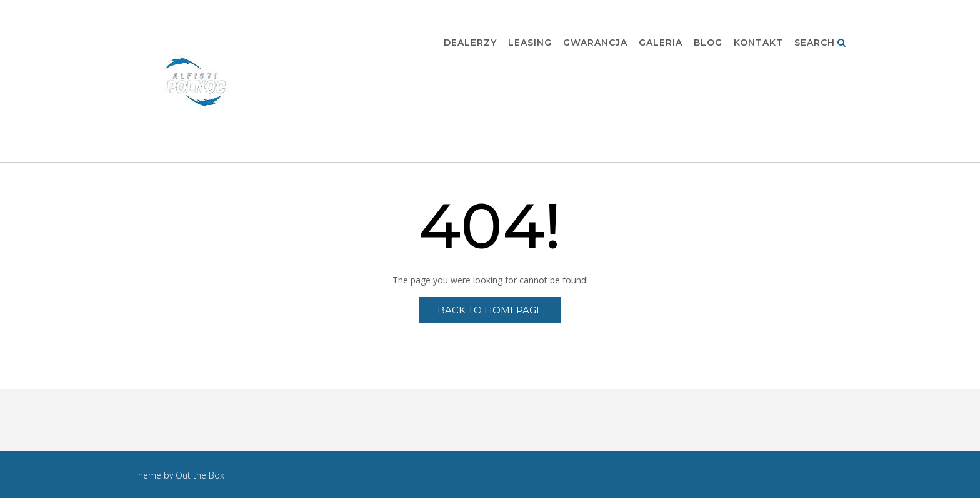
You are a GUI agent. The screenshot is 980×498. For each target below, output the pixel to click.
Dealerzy (470, 43)
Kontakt (758, 43)
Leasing (530, 43)
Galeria (661, 43)
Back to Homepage (490, 310)
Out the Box (200, 475)
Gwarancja (595, 43)
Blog (708, 43)
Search (820, 43)
